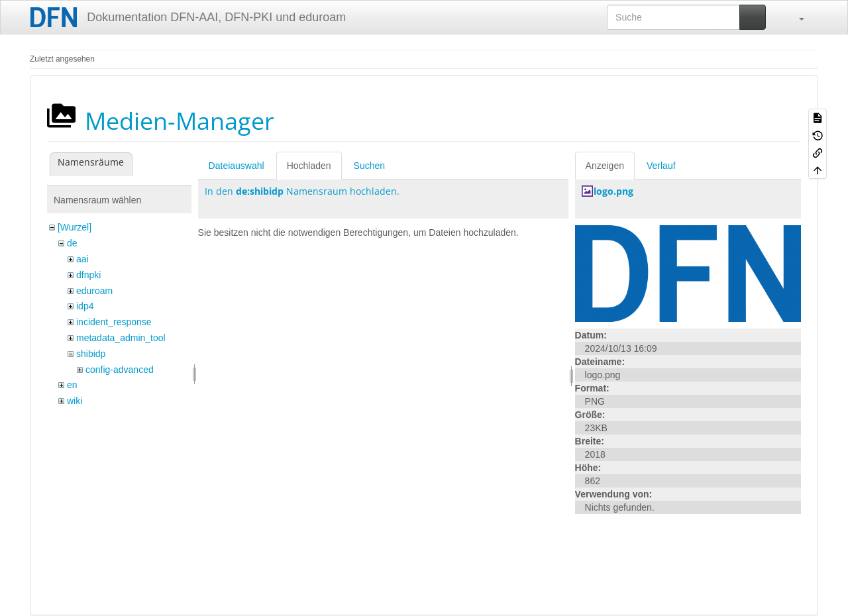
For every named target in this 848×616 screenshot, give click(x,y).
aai (82, 259)
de (72, 243)
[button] (795, 17)
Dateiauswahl (237, 166)
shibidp (91, 354)
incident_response (114, 322)
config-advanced (120, 370)
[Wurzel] (75, 227)
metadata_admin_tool (121, 338)
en (72, 385)
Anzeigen (605, 166)
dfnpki (88, 275)
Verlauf (661, 166)
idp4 (85, 306)
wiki (75, 401)
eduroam (94, 291)
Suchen (369, 166)
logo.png (613, 191)
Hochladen (309, 166)
